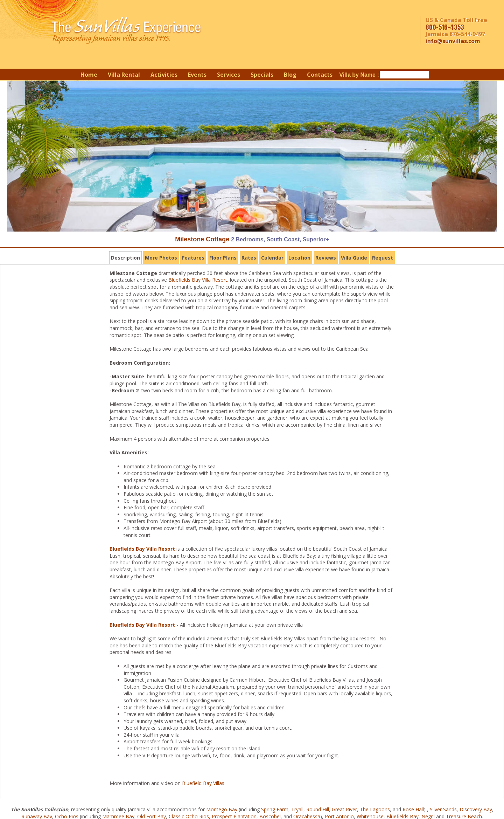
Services (229, 75)
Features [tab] (193, 258)
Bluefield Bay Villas (203, 783)
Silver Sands (443, 809)
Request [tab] (383, 258)
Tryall (297, 809)
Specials (262, 75)
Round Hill (318, 809)
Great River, (345, 809)
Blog (290, 75)
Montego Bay (222, 809)
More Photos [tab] (161, 258)
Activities (164, 75)
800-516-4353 (445, 27)
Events (197, 75)
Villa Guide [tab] (354, 258)
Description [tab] (125, 258)
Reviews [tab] (326, 258)
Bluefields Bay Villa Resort (198, 280)
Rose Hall (413, 809)
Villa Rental (124, 75)
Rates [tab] (249, 258)
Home (89, 75)
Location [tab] (299, 258)
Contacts (320, 75)
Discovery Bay (476, 809)
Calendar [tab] (272, 258)
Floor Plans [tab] (223, 258)
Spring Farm (275, 809)
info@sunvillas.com (453, 41)
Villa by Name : (359, 75)
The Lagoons (375, 809)
